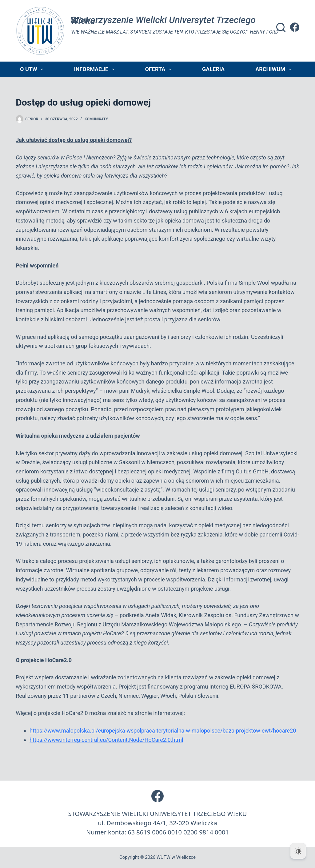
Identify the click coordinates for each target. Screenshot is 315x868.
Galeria (213, 69)
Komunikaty (96, 119)
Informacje (95, 69)
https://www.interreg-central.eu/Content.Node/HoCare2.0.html (106, 740)
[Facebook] (295, 27)
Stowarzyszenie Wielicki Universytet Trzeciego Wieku (163, 20)
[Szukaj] (281, 27)
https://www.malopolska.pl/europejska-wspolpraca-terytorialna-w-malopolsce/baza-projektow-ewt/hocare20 (163, 731)
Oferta (159, 69)
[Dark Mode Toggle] (298, 851)
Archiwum (274, 69)
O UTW (33, 69)
